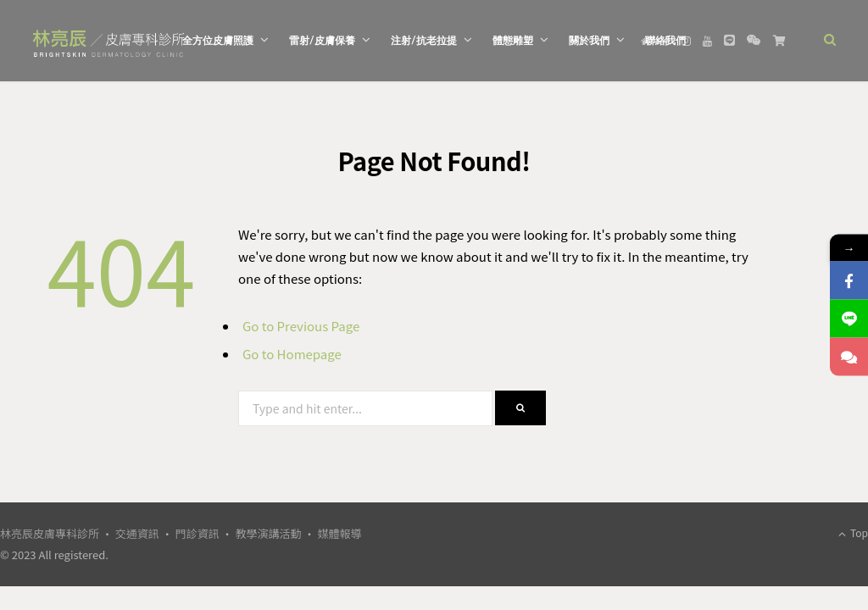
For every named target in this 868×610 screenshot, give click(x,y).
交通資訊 (137, 533)
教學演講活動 (269, 533)
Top (853, 532)
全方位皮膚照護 (218, 40)
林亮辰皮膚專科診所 (50, 533)
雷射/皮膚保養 (322, 40)
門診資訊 (198, 533)
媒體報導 (339, 533)
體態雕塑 (513, 40)
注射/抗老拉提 (424, 40)
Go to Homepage (292, 354)
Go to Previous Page (301, 326)
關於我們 (589, 40)
